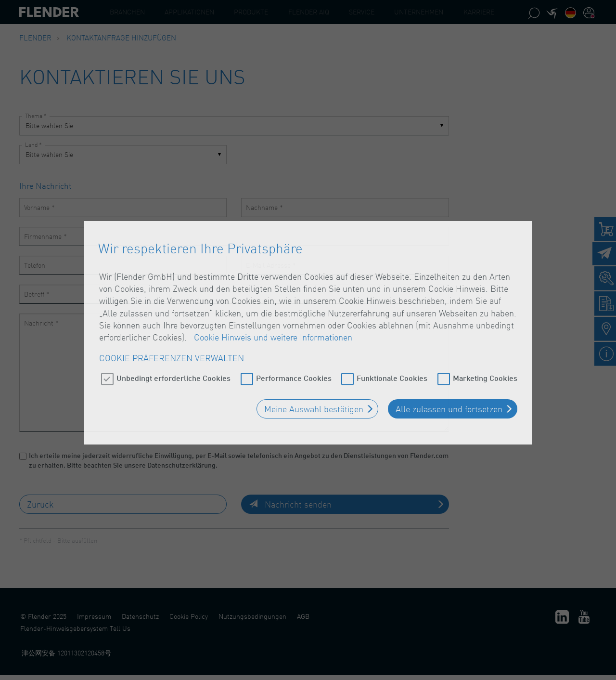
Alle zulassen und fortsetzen (449, 401)
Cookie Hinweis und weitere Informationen (273, 329)
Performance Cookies (294, 370)
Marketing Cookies (485, 370)
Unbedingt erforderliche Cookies (173, 370)
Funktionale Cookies (392, 370)
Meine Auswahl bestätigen (314, 401)
